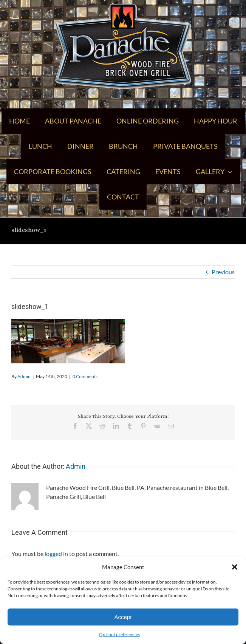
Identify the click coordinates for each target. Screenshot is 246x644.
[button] (235, 567)
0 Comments (85, 376)
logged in (56, 554)
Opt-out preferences (119, 634)
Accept (123, 617)
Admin (24, 376)
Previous (223, 272)
